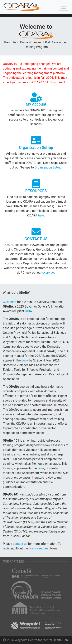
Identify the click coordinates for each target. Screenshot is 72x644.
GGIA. (29, 311)
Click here (10, 302)
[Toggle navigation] (64, 7)
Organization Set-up (48, 167)
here (41, 215)
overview (48, 273)
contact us (20, 544)
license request (39, 548)
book (25, 360)
